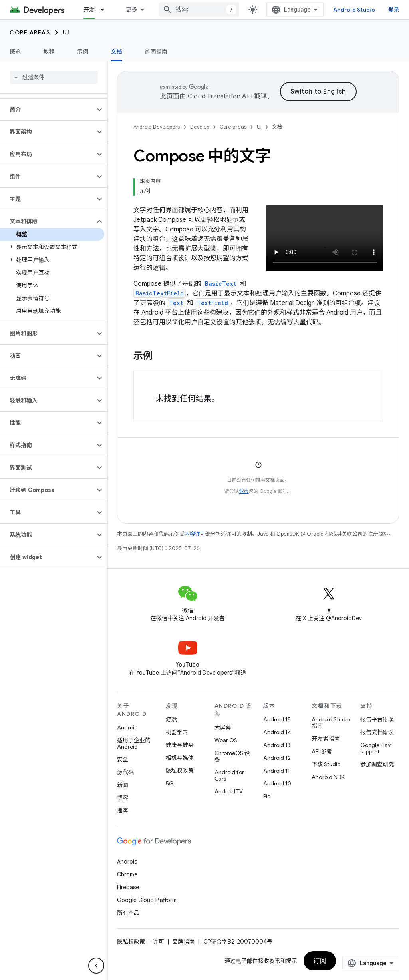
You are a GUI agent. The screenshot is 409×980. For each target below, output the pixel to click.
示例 (83, 52)
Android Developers (157, 127)
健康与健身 (180, 745)
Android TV (229, 791)
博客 (123, 798)
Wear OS (226, 740)
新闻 (123, 785)
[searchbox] (54, 77)
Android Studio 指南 (331, 723)
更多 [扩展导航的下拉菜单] (132, 10)
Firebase (128, 887)
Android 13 (277, 745)
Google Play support (375, 748)
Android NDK (328, 777)
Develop (200, 127)
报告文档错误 (377, 732)
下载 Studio (326, 764)
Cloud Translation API (220, 96)
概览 (15, 52)
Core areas (30, 32)
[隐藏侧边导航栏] (96, 966)
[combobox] (199, 10)
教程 (49, 52)
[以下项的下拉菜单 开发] (106, 10)
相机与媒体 (180, 758)
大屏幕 (223, 727)
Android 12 (277, 758)
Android (127, 727)
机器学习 (177, 732)
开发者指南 (326, 739)
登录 (394, 10)
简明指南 (156, 52)
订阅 (320, 961)
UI (66, 32)
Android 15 (277, 719)
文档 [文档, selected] (117, 52)
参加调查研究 (377, 764)
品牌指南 (183, 942)
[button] (47, 110)
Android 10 (277, 783)
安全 (123, 759)
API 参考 (322, 751)
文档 (277, 127)
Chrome (127, 874)
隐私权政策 (180, 771)
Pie (267, 796)
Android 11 (277, 771)
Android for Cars (229, 775)
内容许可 (195, 534)
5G (170, 783)
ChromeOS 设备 (232, 756)
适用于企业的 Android (134, 743)
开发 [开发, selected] (89, 10)
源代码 (125, 772)
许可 (159, 942)
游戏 (171, 719)
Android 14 (277, 732)
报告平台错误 (377, 719)
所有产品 (128, 913)
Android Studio (354, 10)
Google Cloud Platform (147, 900)
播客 (123, 811)
